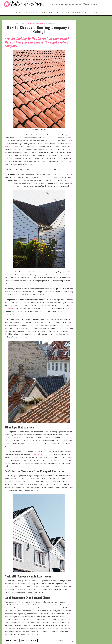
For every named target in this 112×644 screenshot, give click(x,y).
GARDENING (48, 12)
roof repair (25, 640)
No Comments (50, 24)
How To (60, 24)
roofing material (37, 454)
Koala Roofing (10, 308)
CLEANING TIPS (31, 12)
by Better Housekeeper (35, 24)
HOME (18, 12)
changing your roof (12, 640)
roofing (7, 147)
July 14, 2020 (20, 24)
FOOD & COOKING (73, 12)
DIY (59, 12)
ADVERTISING (91, 12)
